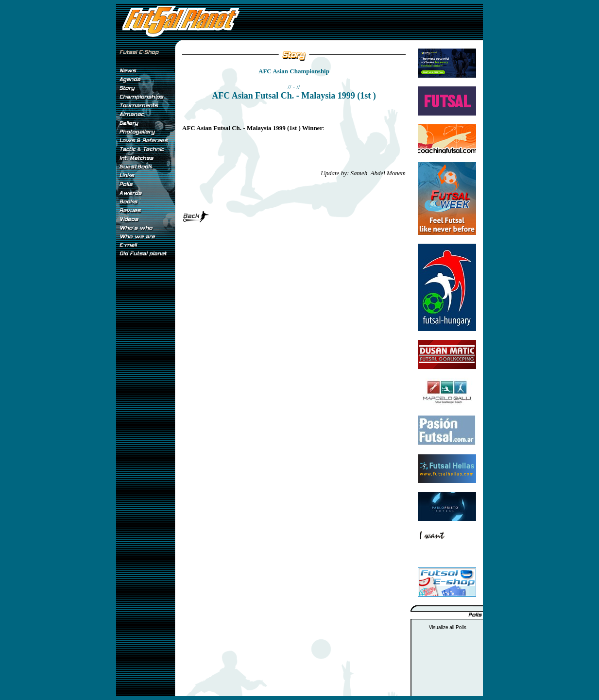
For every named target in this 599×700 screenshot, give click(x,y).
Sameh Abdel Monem (378, 173)
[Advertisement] (145, 422)
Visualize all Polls (448, 627)
